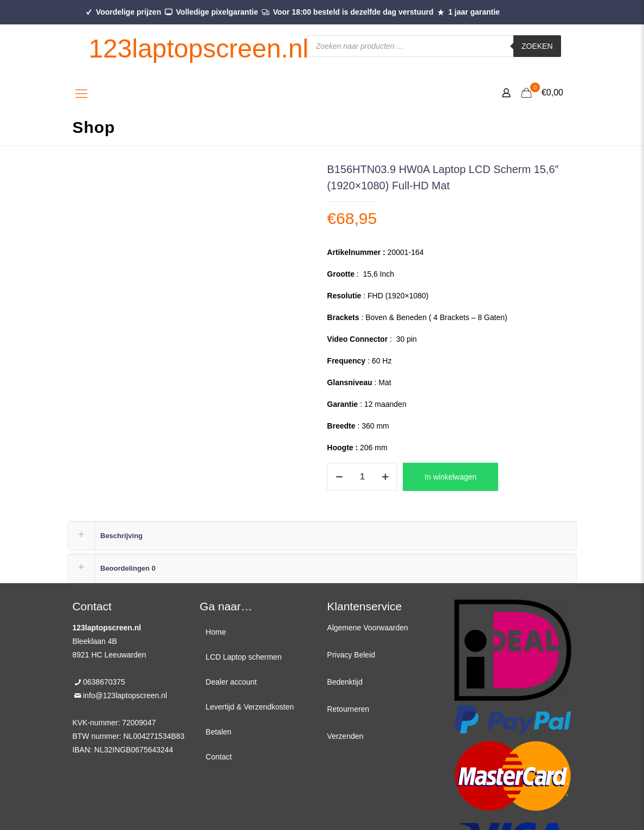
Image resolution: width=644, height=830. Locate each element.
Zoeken (537, 46)
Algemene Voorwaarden (367, 628)
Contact (218, 757)
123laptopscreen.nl (198, 49)
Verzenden (345, 736)
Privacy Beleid (351, 655)
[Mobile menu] (81, 94)
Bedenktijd (344, 682)
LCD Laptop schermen (243, 657)
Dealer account (231, 682)
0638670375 (104, 682)
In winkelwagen (450, 477)
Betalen (218, 732)
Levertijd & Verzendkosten (250, 707)
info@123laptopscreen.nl (125, 695)
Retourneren (348, 709)
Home (215, 632)
